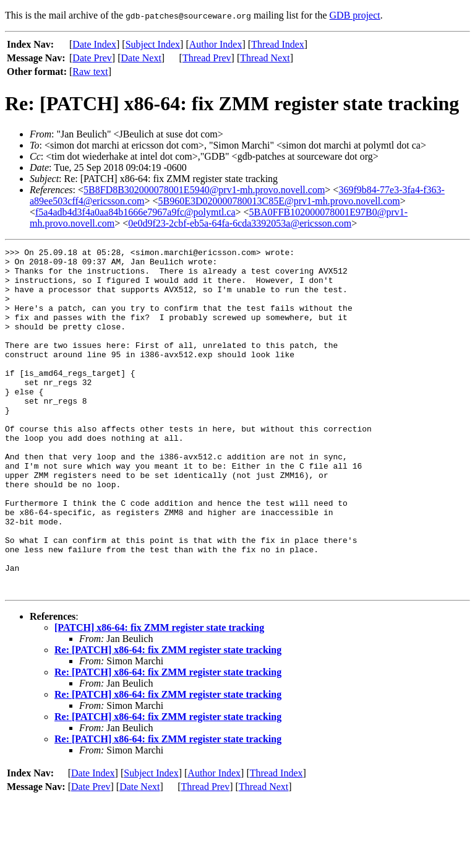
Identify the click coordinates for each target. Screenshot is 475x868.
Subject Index (153, 44)
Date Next (141, 58)
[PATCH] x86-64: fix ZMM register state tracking (159, 696)
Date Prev (92, 58)
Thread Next (265, 58)
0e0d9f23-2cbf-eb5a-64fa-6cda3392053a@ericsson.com (240, 223)
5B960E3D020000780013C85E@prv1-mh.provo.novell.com (279, 201)
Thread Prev (207, 58)
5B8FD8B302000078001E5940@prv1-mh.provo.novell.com (204, 190)
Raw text (90, 72)
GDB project (355, 15)
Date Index (94, 44)
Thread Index (278, 44)
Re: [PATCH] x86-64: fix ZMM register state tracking (168, 718)
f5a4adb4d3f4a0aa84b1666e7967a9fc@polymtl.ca (135, 212)
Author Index (216, 44)
